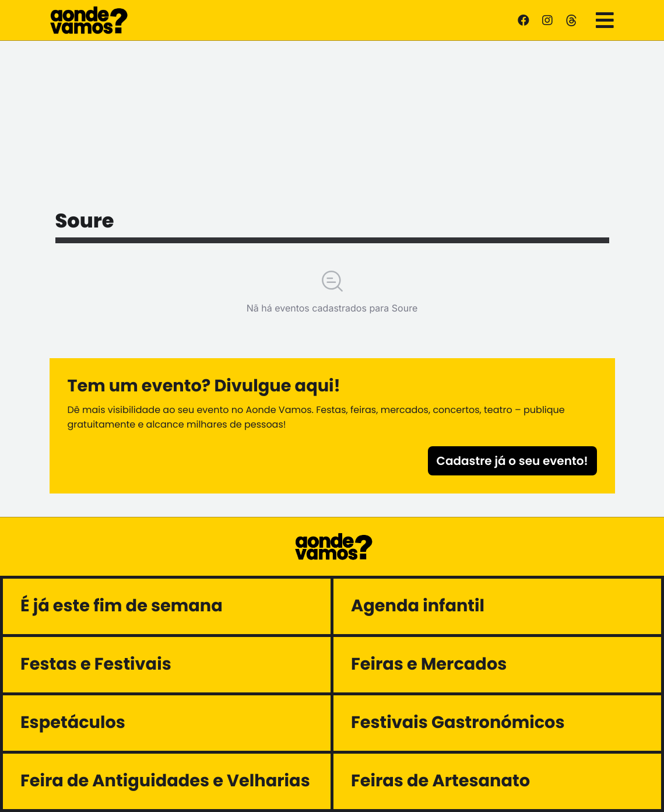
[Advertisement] (332, 123)
